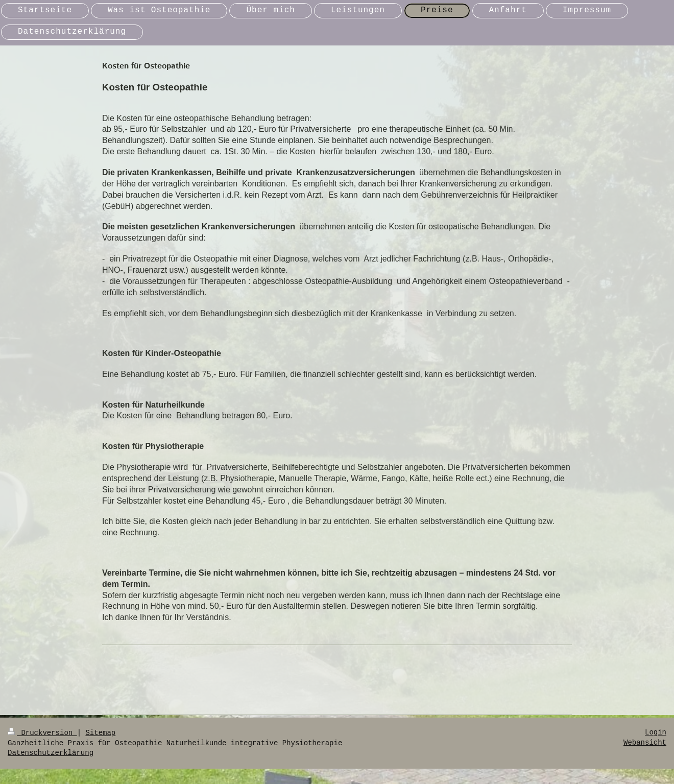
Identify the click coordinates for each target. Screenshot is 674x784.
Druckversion (42, 733)
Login (656, 732)
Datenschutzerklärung (51, 753)
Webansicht (645, 743)
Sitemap (100, 733)
